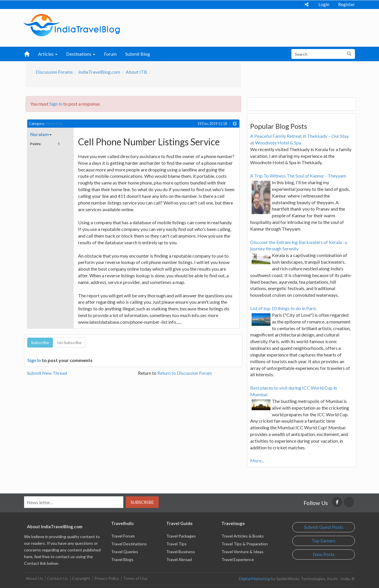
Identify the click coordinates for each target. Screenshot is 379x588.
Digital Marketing (255, 579)
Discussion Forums (54, 72)
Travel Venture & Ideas (242, 552)
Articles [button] (48, 54)
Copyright (81, 578)
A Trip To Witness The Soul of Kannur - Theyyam (298, 176)
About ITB (136, 72)
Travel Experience (238, 559)
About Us (34, 578)
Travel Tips (176, 544)
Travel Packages (181, 536)
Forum (110, 54)
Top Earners (324, 541)
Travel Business (181, 552)
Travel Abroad (179, 559)
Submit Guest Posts (324, 527)
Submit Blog (138, 54)
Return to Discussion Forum (185, 373)
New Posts (324, 554)
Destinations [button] (81, 54)
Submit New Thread (47, 373)
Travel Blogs (122, 559)
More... (257, 461)
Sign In (56, 104)
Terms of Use (135, 578)
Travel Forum (123, 536)
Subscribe (142, 502)
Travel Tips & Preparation (245, 544)
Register (346, 4)
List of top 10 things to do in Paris (283, 308)
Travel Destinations (129, 544)
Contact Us (57, 578)
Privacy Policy (107, 578)
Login (324, 4)
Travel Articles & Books (243, 536)
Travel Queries (125, 552)
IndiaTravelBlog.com (99, 72)
